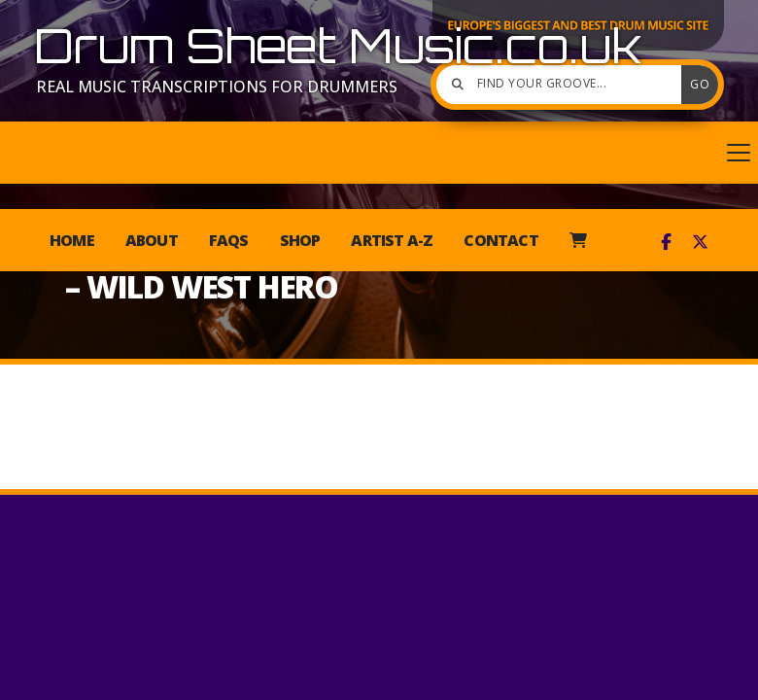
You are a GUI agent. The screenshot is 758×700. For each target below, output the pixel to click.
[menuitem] (578, 240)
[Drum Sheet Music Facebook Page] (666, 242)
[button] (379, 153)
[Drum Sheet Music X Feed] (700, 242)
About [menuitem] (152, 240)
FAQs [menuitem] (229, 240)
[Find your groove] (564, 85)
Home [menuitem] (72, 240)
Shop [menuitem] (300, 240)
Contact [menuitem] (500, 240)
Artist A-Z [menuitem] (392, 240)
